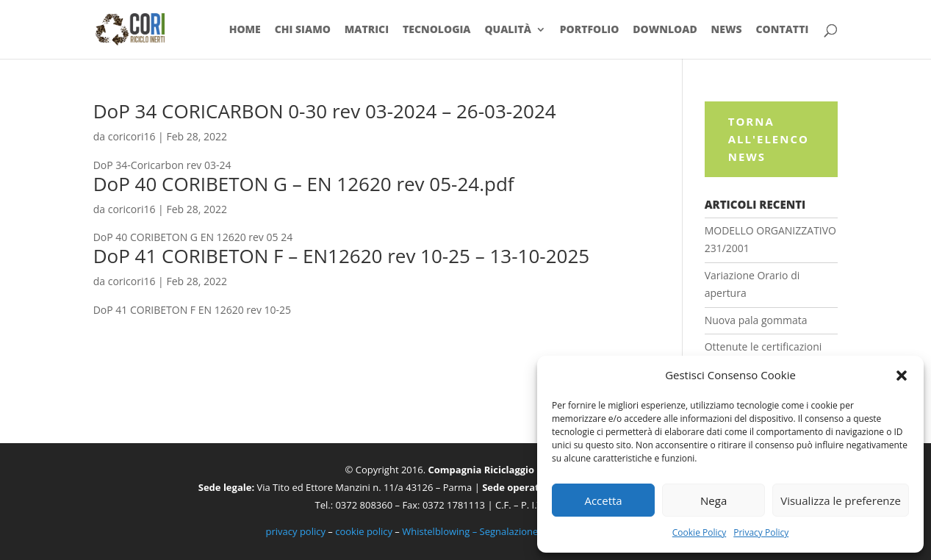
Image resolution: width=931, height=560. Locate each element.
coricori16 (132, 136)
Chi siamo (303, 30)
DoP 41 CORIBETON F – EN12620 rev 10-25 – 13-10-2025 (341, 256)
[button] (902, 376)
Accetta (603, 500)
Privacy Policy (761, 532)
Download (665, 30)
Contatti (783, 30)
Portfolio (590, 30)
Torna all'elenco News (769, 139)
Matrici (367, 30)
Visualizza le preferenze (841, 500)
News (727, 30)
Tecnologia (437, 30)
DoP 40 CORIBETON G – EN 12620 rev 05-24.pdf (304, 184)
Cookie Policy (699, 532)
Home (245, 30)
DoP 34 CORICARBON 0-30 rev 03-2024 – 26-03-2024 (325, 111)
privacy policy (296, 531)
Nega (713, 500)
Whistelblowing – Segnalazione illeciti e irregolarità (514, 531)
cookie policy (364, 531)
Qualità (507, 30)
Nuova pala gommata (756, 320)
